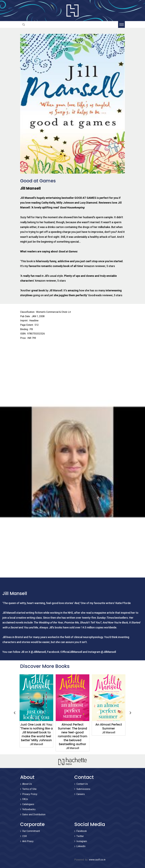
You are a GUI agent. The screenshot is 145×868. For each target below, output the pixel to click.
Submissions (83, 789)
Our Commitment (31, 831)
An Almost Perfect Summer (109, 726)
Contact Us (82, 784)
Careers (81, 794)
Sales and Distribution (34, 814)
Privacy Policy (30, 794)
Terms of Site (29, 789)
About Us (27, 784)
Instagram (82, 841)
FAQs (25, 799)
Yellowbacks (29, 809)
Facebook (82, 831)
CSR (25, 836)
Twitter (80, 836)
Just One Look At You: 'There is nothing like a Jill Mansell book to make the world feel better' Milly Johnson (36, 732)
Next (130, 713)
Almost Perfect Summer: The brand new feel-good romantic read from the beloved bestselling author (73, 734)
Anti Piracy (28, 841)
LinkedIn (81, 846)
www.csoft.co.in (97, 860)
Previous (15, 713)
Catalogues (28, 804)
